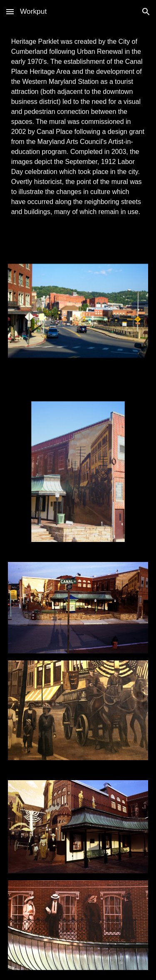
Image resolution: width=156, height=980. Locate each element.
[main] (78, 127)
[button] (10, 11)
